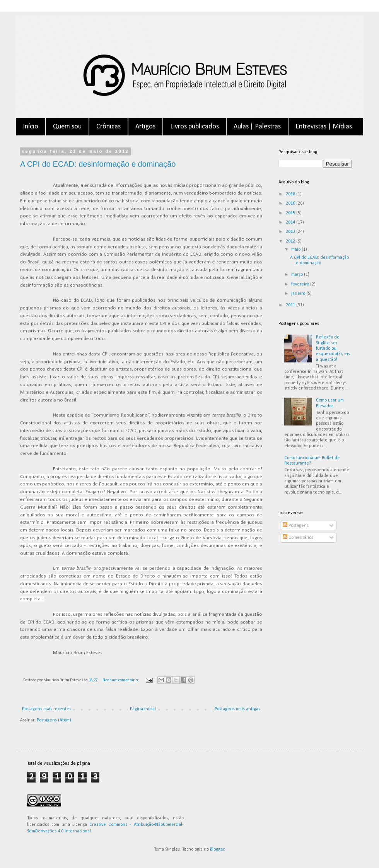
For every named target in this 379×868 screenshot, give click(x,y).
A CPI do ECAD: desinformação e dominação (98, 164)
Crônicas (108, 127)
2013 (291, 232)
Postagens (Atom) (54, 720)
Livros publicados (195, 127)
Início (31, 127)
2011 (291, 305)
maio (296, 249)
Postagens (296, 526)
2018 (291, 194)
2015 (291, 213)
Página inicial (143, 709)
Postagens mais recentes (47, 709)
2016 (291, 203)
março (298, 275)
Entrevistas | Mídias (324, 127)
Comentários (298, 538)
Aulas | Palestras (257, 127)
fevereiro (301, 284)
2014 (291, 222)
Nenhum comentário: (121, 680)
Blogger (217, 849)
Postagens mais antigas (237, 709)
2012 (291, 241)
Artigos (145, 127)
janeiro (299, 294)
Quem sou (67, 127)
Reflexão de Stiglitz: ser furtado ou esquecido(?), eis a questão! (333, 349)
